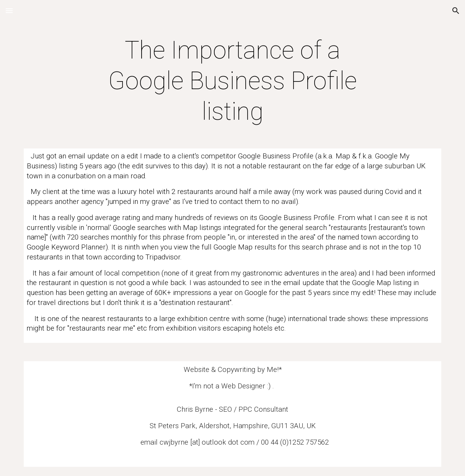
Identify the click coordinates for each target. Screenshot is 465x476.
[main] (232, 81)
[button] (9, 11)
